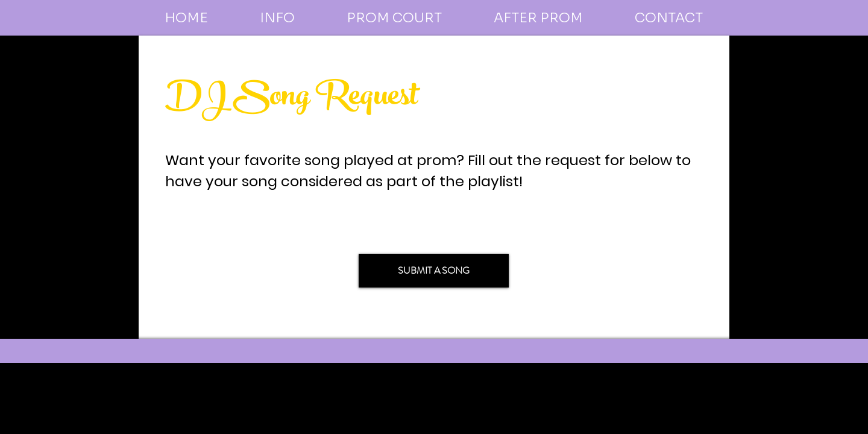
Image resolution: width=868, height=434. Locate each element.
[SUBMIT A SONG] (434, 271)
